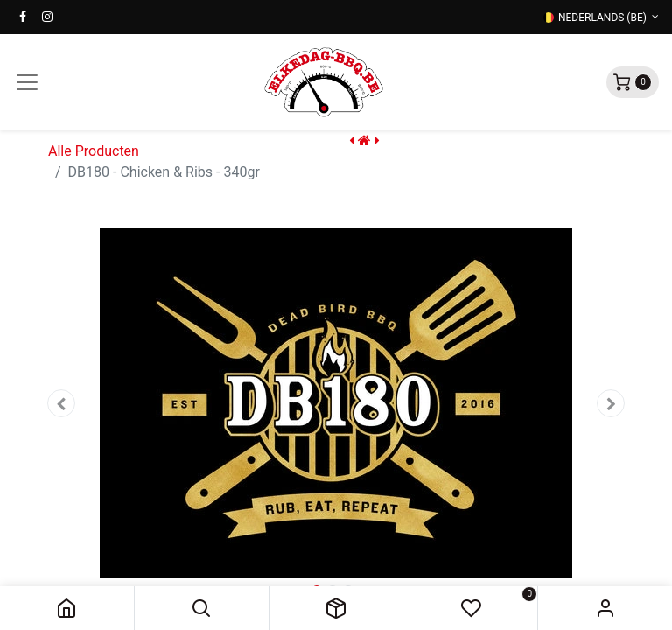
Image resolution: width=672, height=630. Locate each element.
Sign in (605, 608)
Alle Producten (94, 151)
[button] (202, 608)
